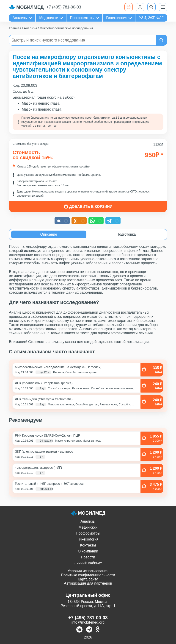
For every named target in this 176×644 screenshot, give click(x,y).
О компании (88, 551)
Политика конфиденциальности (88, 575)
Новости (88, 557)
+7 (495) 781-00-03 (64, 7)
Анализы (20, 18)
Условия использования (88, 571)
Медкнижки (49, 18)
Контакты (88, 545)
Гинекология (117, 18)
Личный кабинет (88, 563)
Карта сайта (88, 579)
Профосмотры (82, 18)
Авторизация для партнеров (88, 583)
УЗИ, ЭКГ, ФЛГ (151, 18)
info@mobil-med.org (88, 622)
